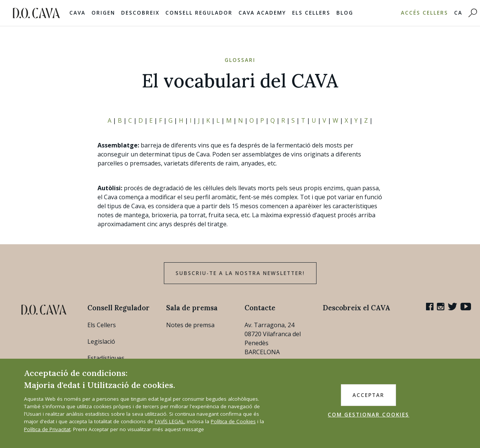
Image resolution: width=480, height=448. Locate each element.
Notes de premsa (190, 325)
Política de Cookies (233, 421)
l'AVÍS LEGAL (169, 421)
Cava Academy (262, 13)
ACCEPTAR (368, 395)
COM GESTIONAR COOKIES (368, 415)
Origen (103, 13)
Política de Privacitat (47, 429)
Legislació (101, 341)
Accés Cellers (424, 13)
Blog (345, 13)
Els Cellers (311, 13)
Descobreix (140, 13)
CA (458, 13)
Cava (77, 13)
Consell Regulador (199, 13)
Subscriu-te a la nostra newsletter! (240, 273)
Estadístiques (106, 358)
